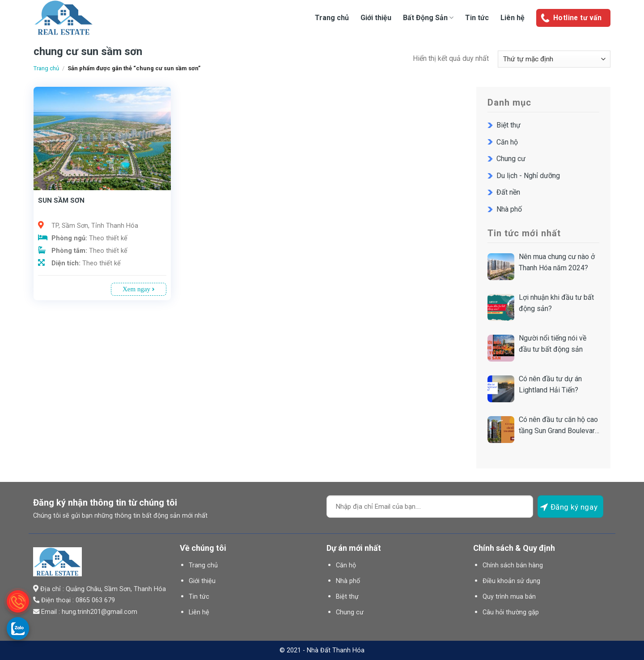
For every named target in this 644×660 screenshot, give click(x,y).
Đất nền (508, 192)
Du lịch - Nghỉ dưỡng (528, 176)
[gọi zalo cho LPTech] (18, 628)
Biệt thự (508, 125)
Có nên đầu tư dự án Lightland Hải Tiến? (550, 385)
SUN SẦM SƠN (61, 200)
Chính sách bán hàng (513, 565)
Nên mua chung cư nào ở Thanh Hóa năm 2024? (557, 262)
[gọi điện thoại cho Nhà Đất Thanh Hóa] (18, 601)
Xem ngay (139, 289)
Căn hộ (507, 142)
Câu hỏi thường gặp (511, 612)
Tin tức (477, 18)
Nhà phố (509, 209)
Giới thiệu (376, 18)
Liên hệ (513, 18)
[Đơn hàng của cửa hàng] (554, 59)
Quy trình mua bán (509, 597)
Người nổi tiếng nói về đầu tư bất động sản (553, 344)
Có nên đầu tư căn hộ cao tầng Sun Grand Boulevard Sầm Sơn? (559, 426)
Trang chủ (332, 18)
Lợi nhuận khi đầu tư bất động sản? (556, 303)
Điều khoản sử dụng (511, 581)
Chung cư (511, 159)
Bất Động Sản (428, 18)
